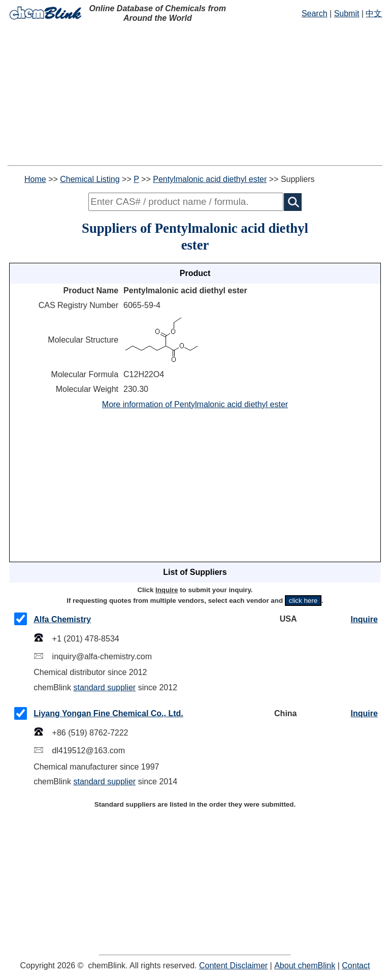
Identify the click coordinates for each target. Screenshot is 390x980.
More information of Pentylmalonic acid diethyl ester (195, 404)
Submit (347, 13)
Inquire (364, 619)
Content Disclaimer (233, 966)
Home (35, 179)
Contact (356, 966)
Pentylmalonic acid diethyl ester (210, 179)
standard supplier (104, 687)
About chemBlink (305, 966)
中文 (374, 13)
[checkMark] (21, 619)
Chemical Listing (90, 179)
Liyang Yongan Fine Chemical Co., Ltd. (108, 713)
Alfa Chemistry (62, 619)
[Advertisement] (195, 94)
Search (315, 13)
